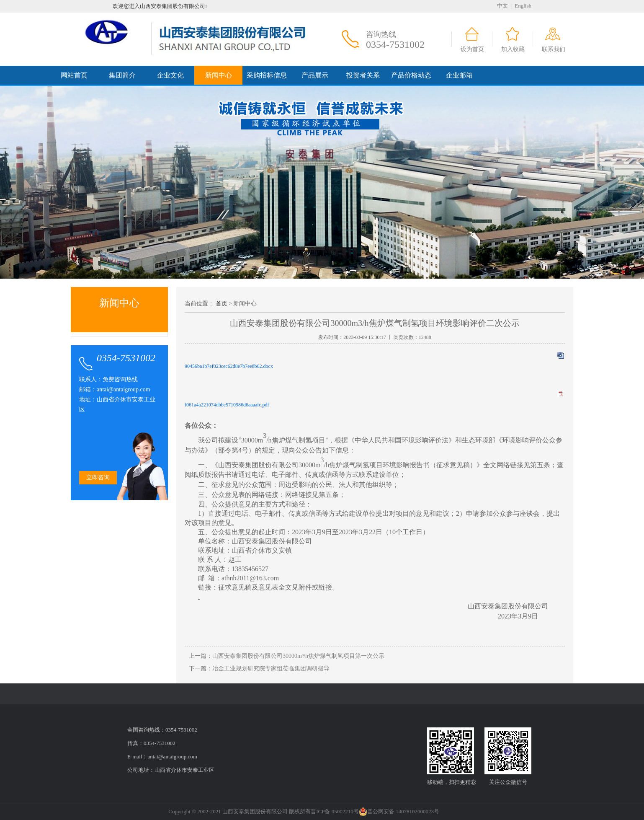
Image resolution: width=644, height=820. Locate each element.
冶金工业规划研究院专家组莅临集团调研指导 (271, 669)
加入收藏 (513, 49)
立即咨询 (98, 477)
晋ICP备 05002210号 (335, 811)
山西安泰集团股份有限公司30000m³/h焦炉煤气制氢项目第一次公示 (298, 656)
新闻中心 (219, 75)
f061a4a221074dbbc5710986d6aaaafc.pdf (227, 405)
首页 (222, 304)
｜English (520, 6)
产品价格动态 (411, 75)
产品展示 (315, 75)
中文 (502, 6)
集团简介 (122, 75)
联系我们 (554, 49)
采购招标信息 (267, 75)
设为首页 (472, 49)
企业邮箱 (459, 75)
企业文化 (170, 75)
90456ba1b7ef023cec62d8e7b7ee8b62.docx (229, 366)
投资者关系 (363, 75)
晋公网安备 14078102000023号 (399, 812)
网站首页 (74, 75)
